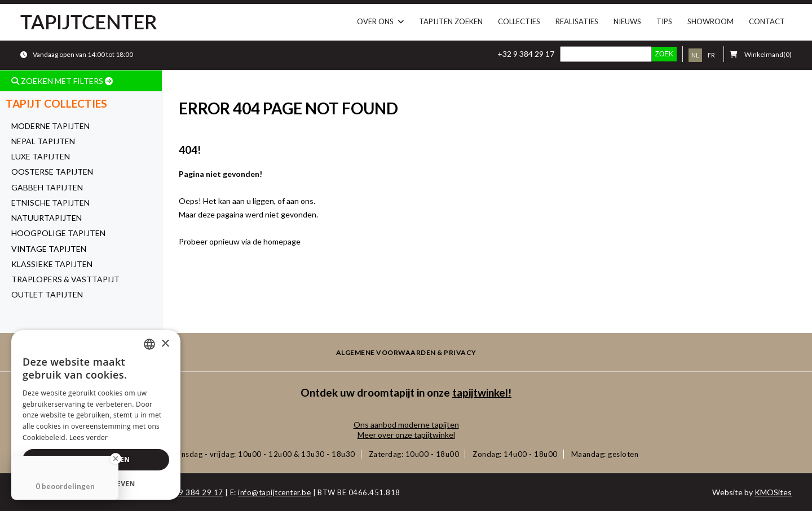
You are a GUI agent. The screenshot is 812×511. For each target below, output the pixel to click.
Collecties (519, 21)
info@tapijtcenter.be (274, 492)
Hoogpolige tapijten (58, 233)
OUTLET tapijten (47, 294)
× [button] (165, 344)
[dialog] (96, 415)
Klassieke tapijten (52, 264)
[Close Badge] (116, 459)
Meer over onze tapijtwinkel (406, 435)
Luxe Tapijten (41, 156)
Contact (767, 21)
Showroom (710, 21)
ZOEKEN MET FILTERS (62, 81)
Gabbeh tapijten (47, 187)
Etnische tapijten (50, 203)
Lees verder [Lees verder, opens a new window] (89, 437)
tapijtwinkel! (482, 392)
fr (711, 55)
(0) (761, 54)
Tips (664, 21)
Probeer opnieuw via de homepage (240, 241)
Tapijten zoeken (451, 21)
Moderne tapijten (50, 126)
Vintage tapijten (49, 249)
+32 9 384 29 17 (526, 54)
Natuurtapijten (47, 218)
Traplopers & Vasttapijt (65, 279)
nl (695, 55)
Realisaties (577, 21)
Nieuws (627, 21)
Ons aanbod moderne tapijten (406, 425)
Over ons (375, 21)
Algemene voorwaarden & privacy (406, 353)
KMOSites (773, 492)
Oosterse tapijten (52, 172)
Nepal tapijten (43, 141)
